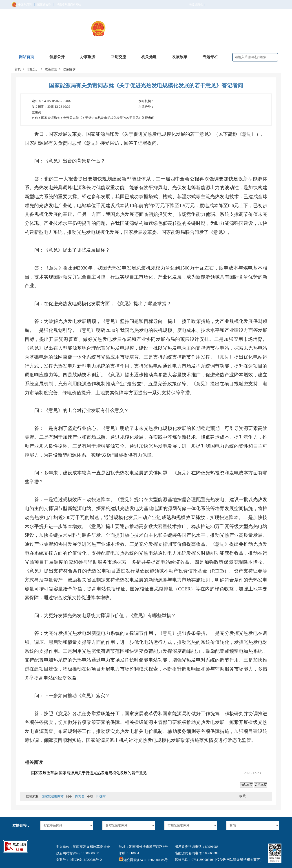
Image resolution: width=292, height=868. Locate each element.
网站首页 (27, 57)
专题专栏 (210, 57)
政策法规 (51, 69)
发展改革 (180, 57)
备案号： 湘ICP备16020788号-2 (79, 860)
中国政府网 (25, 4)
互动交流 (118, 57)
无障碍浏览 (197, 5)
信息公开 (57, 57)
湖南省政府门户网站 (69, 4)
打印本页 (246, 785)
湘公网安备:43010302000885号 (143, 860)
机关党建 (149, 57)
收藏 (243, 796)
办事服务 (88, 57)
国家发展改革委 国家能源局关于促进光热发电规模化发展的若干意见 (89, 773)
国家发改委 (44, 4)
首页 (18, 69)
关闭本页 (261, 785)
